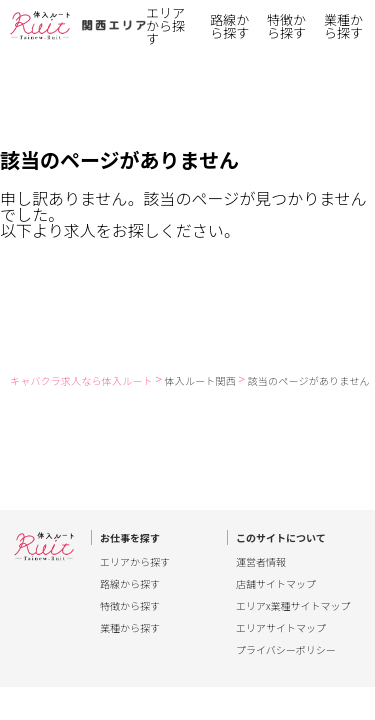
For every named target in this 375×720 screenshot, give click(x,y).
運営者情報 (261, 562)
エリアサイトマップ (281, 628)
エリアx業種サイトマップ (293, 606)
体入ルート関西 (200, 380)
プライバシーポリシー (286, 650)
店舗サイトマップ (276, 584)
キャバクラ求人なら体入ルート (81, 380)
